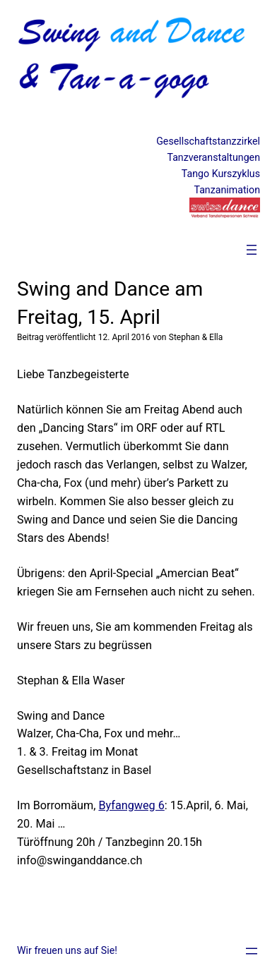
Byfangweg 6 (131, 805)
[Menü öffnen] (252, 250)
